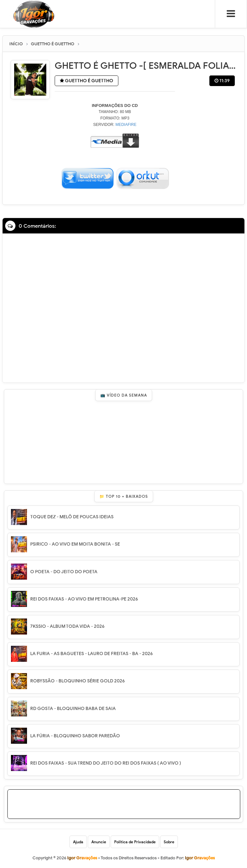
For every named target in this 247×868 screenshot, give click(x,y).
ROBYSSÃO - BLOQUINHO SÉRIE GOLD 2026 (78, 681)
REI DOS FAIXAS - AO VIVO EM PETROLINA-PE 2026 (84, 599)
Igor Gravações (200, 858)
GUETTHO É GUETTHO (87, 81)
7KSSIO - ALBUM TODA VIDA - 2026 (67, 626)
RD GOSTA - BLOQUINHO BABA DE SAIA (73, 709)
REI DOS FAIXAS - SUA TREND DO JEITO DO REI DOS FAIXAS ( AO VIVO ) (106, 763)
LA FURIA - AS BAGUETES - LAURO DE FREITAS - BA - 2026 (91, 654)
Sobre (169, 842)
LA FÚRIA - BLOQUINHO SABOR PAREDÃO (75, 736)
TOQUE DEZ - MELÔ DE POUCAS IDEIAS (72, 517)
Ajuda (78, 842)
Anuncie (99, 842)
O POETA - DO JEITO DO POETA (64, 572)
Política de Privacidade (135, 842)
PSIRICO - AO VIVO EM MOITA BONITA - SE (75, 544)
